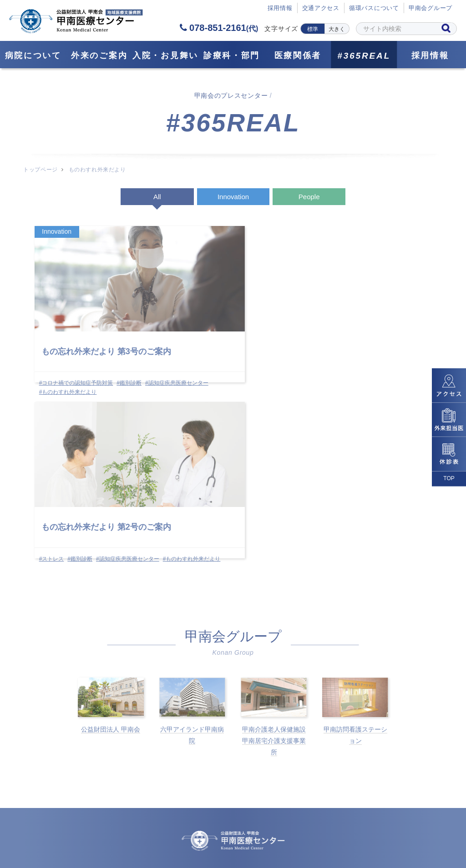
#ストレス (187, 354)
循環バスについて (374, 8)
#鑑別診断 (130, 354)
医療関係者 (298, 55)
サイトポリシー (335, 823)
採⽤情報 (280, 8)
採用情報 (430, 55)
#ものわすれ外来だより (68, 371)
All (157, 197)
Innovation (233, 197)
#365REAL (364, 56)
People (309, 197)
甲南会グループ (431, 8)
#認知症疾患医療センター (71, 362)
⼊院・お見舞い (165, 55)
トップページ (40, 170)
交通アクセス (321, 8)
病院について (33, 55)
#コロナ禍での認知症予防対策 (77, 354)
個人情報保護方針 (257, 823)
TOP (449, 478)
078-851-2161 (219, 28)
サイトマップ (128, 823)
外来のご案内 (99, 55)
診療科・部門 (232, 55)
